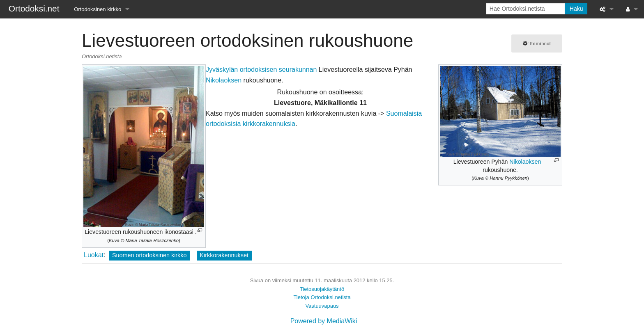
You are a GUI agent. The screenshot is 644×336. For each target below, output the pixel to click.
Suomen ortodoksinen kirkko (149, 255)
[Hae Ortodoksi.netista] (526, 9)
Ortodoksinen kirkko (98, 9)
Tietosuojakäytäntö (322, 289)
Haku (576, 9)
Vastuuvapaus (322, 306)
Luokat (94, 255)
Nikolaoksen (525, 162)
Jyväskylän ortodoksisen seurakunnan (261, 70)
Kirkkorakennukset (224, 255)
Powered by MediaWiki (324, 321)
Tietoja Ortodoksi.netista (322, 297)
